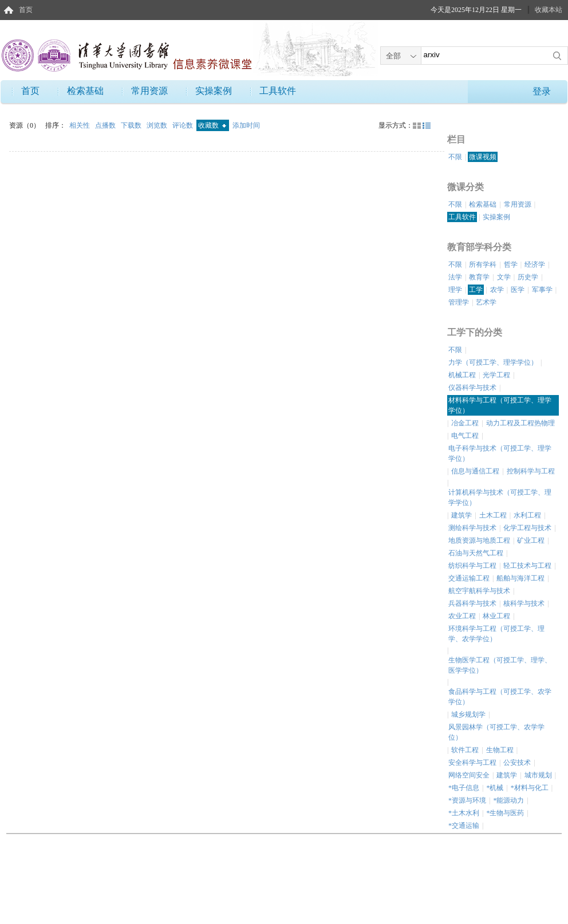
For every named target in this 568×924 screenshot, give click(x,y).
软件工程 (465, 750)
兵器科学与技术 (472, 603)
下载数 (132, 125)
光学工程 (496, 375)
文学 (504, 277)
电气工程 (465, 436)
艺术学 (486, 302)
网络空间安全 (469, 775)
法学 (455, 277)
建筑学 (462, 515)
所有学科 (483, 264)
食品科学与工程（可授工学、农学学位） (500, 697)
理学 (455, 290)
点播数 (106, 125)
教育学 (479, 277)
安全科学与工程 (472, 763)
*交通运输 (464, 826)
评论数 (184, 125)
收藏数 (212, 125)
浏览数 (158, 125)
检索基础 (85, 91)
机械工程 (462, 375)
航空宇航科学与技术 (479, 591)
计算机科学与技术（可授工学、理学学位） (500, 497)
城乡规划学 (468, 714)
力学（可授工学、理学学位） (493, 362)
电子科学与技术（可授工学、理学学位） (500, 453)
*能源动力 (508, 800)
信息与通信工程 (475, 471)
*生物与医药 (505, 813)
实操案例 (214, 91)
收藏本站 (549, 10)
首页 (26, 10)
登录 (542, 91)
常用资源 (149, 91)
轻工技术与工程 (527, 566)
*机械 (495, 788)
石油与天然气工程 (476, 553)
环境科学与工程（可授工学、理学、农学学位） (496, 634)
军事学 (542, 290)
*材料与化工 (530, 788)
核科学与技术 (524, 603)
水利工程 (527, 515)
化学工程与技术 (527, 528)
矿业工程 (531, 540)
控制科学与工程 (531, 471)
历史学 (528, 277)
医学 (518, 290)
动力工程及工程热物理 (520, 423)
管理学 (459, 302)
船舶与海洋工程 (520, 578)
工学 (476, 290)
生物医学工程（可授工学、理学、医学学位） (500, 665)
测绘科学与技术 (472, 528)
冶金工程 (465, 423)
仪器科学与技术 (472, 388)
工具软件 (278, 91)
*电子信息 (464, 788)
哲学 (511, 264)
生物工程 (500, 750)
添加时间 (246, 125)
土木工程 (493, 515)
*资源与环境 (467, 800)
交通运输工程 (469, 578)
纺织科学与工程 (472, 566)
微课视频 (483, 157)
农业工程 (462, 616)
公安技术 (517, 763)
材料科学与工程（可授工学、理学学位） (500, 405)
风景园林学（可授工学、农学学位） (496, 732)
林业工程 (496, 616)
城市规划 (538, 775)
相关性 (80, 125)
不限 (455, 157)
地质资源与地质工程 (479, 540)
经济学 (535, 264)
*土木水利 (464, 813)
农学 (497, 290)
